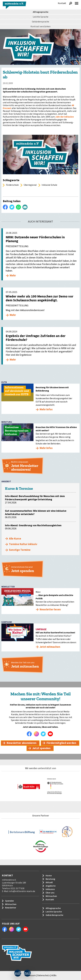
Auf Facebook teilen (5, 207)
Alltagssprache (41, 12)
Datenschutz (43, 975)
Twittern (12, 207)
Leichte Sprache (41, 17)
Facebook (30, 734)
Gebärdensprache (40, 22)
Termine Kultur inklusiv (23, 544)
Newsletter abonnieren (21, 743)
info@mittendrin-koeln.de (22, 891)
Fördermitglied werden (61, 743)
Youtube (51, 734)
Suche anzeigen (71, 3)
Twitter (44, 734)
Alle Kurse (15, 539)
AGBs (54, 975)
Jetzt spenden (41, 748)
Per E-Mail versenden (25, 207)
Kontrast (40, 27)
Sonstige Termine (20, 550)
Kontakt (62, 3)
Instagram (37, 734)
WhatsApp (19, 207)
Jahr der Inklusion (64, 117)
